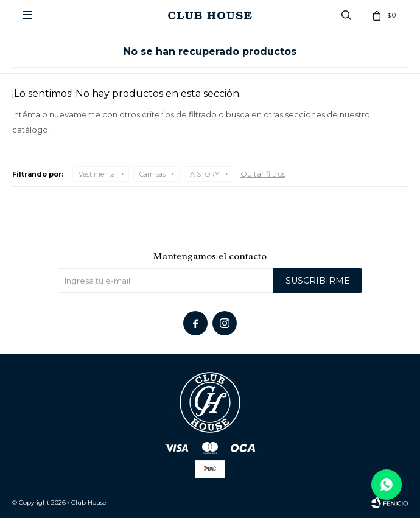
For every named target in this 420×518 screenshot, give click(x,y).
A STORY (205, 174)
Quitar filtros (263, 174)
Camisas (152, 174)
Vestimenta (97, 174)
